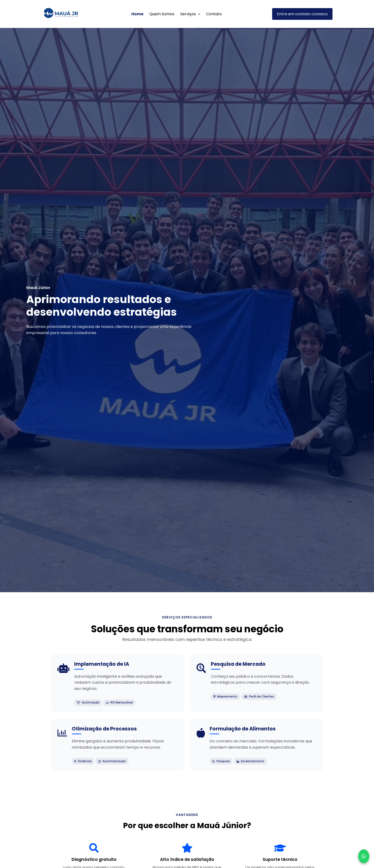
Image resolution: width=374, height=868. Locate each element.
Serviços (190, 14)
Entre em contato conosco (302, 14)
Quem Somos (162, 14)
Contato (214, 14)
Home (137, 14)
